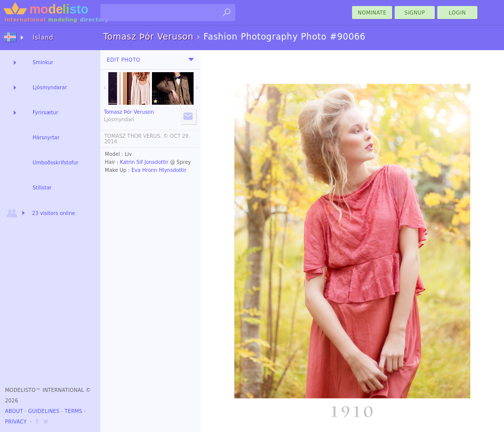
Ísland (43, 38)
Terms (73, 411)
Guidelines (44, 411)
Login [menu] (457, 13)
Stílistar (42, 188)
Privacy (16, 422)
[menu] (191, 60)
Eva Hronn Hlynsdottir (159, 170)
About (14, 411)
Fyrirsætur (45, 113)
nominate (372, 13)
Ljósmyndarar (50, 87)
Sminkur (43, 62)
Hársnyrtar (46, 138)
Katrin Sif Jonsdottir (144, 162)
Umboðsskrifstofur (55, 163)
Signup (415, 13)
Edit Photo (124, 60)
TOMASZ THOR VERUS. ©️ (136, 136)
